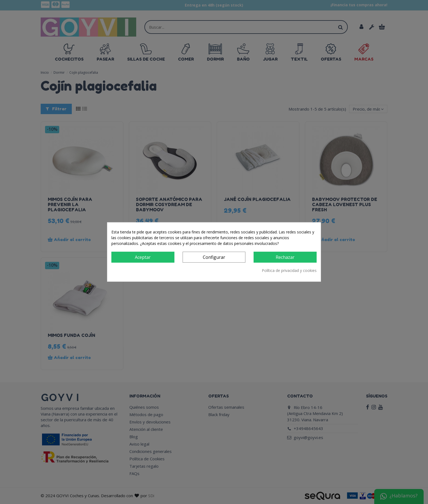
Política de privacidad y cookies (289, 270)
